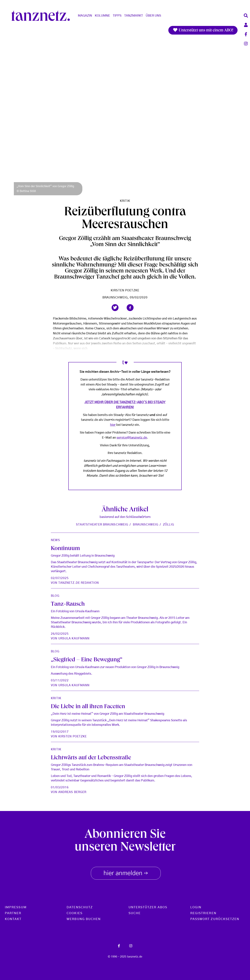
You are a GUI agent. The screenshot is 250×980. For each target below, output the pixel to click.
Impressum (16, 907)
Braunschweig (146, 525)
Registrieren (203, 913)
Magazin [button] (85, 16)
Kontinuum (65, 549)
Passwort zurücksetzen (215, 919)
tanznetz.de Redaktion (79, 583)
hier (113, 425)
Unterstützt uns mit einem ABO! (203, 30)
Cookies (75, 913)
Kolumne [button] (102, 16)
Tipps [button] (117, 16)
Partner (13, 913)
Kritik (125, 201)
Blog (55, 596)
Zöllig (169, 525)
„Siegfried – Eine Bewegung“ (87, 660)
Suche (135, 913)
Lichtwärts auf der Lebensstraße (91, 758)
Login (196, 907)
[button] (115, 308)
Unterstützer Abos (148, 907)
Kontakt (13, 919)
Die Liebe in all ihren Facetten (88, 707)
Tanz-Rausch (68, 605)
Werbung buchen (84, 919)
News (55, 540)
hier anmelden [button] (126, 873)
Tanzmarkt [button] (134, 16)
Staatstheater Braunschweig (102, 525)
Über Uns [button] (153, 16)
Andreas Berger (72, 792)
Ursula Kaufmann (74, 638)
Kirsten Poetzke (125, 290)
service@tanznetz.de (132, 438)
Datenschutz (80, 907)
